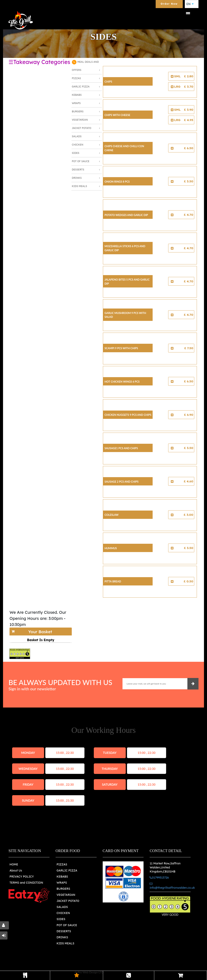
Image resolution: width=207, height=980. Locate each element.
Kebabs (77, 95)
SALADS (62, 907)
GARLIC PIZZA (67, 870)
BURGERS (63, 889)
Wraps (76, 103)
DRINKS (62, 937)
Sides (76, 153)
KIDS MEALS (65, 943)
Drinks (77, 178)
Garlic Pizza (81, 87)
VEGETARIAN (66, 895)
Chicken (78, 145)
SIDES (61, 919)
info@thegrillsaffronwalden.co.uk (172, 886)
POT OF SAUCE (67, 925)
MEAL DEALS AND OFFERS (85, 66)
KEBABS (62, 877)
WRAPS (62, 883)
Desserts (78, 170)
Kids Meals (79, 186)
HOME (14, 864)
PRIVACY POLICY (22, 877)
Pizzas (76, 78)
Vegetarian (80, 120)
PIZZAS (62, 864)
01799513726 (159, 878)
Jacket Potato (81, 128)
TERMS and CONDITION (26, 883)
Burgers (78, 111)
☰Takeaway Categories (39, 62)
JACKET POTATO (68, 901)
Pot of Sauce (81, 161)
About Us (16, 870)
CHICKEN (63, 913)
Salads (77, 136)
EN (190, 4)
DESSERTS (64, 931)
